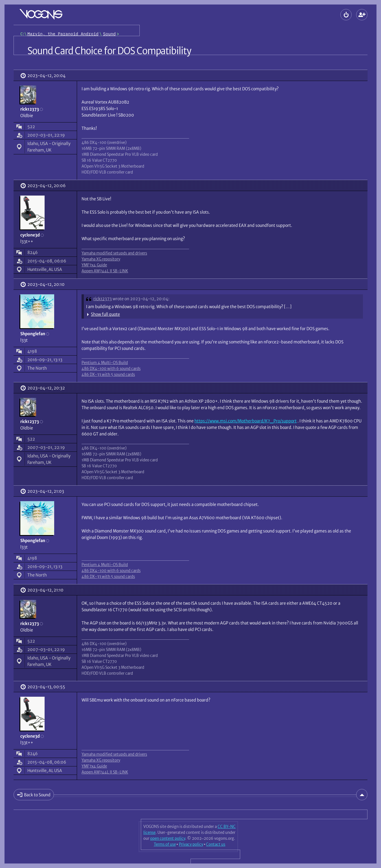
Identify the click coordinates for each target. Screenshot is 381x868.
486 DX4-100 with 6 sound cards (111, 369)
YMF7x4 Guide (94, 265)
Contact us (216, 844)
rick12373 (103, 299)
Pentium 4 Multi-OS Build (105, 363)
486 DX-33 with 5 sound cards (108, 374)
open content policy (168, 838)
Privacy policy (191, 844)
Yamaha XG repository (101, 259)
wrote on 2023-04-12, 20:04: (141, 299)
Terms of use (165, 844)
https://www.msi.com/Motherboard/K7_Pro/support (246, 421)
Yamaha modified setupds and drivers (114, 253)
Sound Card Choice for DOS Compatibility (109, 51)
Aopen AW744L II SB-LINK (105, 271)
